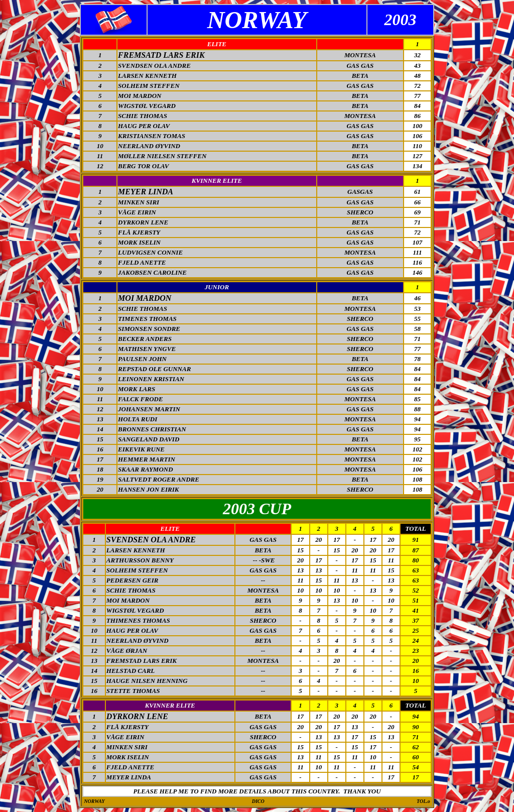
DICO (258, 801)
